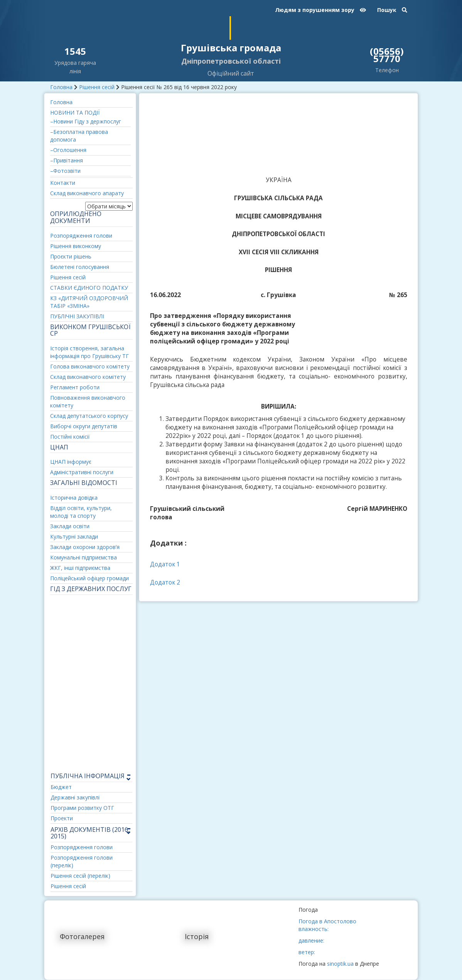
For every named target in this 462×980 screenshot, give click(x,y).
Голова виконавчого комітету (90, 366)
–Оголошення (68, 150)
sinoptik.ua (340, 964)
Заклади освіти (70, 526)
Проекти (62, 818)
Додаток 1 (165, 564)
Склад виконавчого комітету (88, 377)
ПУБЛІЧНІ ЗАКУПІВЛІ (77, 316)
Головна (61, 87)
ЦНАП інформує (71, 462)
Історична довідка (74, 498)
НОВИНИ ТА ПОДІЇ (75, 112)
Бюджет (61, 787)
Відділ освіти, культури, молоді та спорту (81, 512)
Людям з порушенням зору (320, 10)
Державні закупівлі (75, 797)
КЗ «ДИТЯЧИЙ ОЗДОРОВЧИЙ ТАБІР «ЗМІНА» (89, 302)
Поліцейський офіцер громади (89, 578)
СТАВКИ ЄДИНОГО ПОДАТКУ (89, 288)
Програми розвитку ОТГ (82, 808)
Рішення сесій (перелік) (80, 876)
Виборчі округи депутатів (84, 426)
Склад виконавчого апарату (87, 193)
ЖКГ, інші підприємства (80, 568)
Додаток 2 (165, 582)
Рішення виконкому (76, 246)
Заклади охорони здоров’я (85, 547)
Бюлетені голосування (80, 267)
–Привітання (67, 160)
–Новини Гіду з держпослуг (86, 121)
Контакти (63, 183)
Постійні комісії (70, 437)
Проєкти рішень (71, 256)
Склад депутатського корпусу (89, 416)
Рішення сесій (97, 87)
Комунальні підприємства (83, 557)
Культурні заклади (74, 536)
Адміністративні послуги (82, 472)
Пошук (392, 10)
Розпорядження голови (81, 236)
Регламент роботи (75, 387)
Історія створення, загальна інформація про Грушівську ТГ (89, 352)
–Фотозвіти (65, 171)
